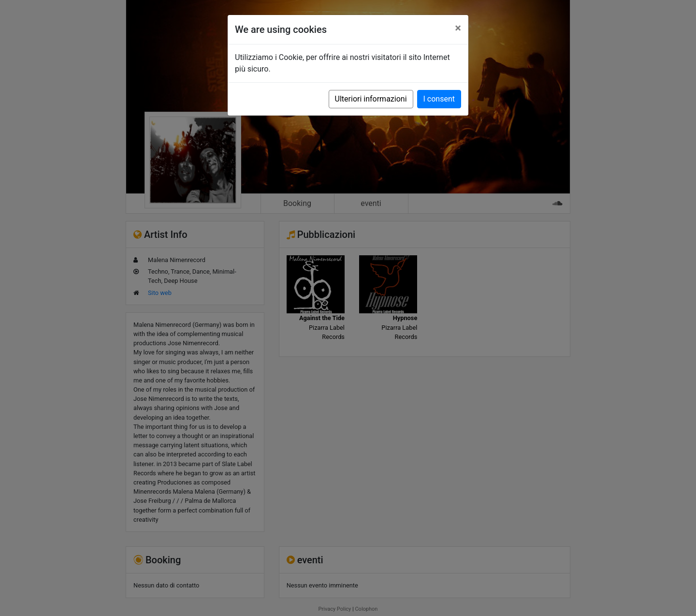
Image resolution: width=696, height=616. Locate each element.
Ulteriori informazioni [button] (371, 99)
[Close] (458, 28)
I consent (439, 99)
